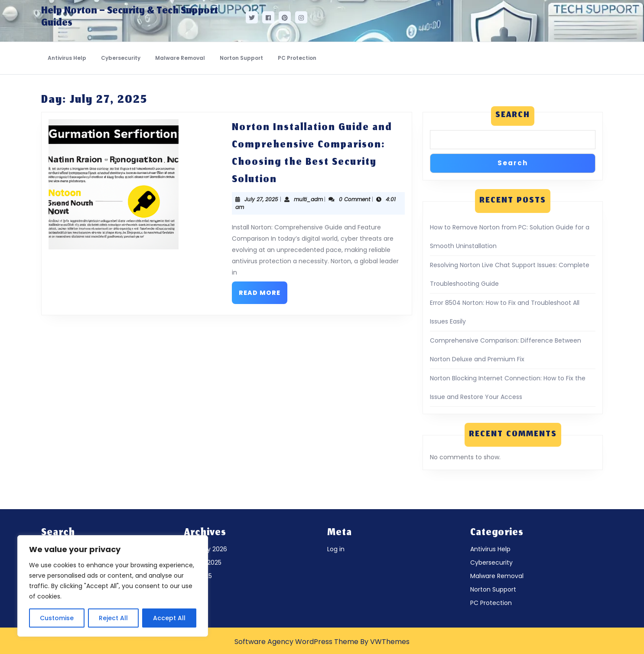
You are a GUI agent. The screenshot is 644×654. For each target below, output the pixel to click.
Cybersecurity (121, 58)
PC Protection (297, 58)
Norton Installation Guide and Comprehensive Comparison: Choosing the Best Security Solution (312, 154)
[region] (113, 586)
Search (513, 116)
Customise (57, 618)
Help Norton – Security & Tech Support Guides (130, 17)
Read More (263, 289)
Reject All (113, 618)
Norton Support (241, 58)
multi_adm (308, 199)
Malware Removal (180, 58)
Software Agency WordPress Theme (296, 642)
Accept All (169, 618)
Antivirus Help (67, 58)
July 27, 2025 (261, 199)
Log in (336, 549)
